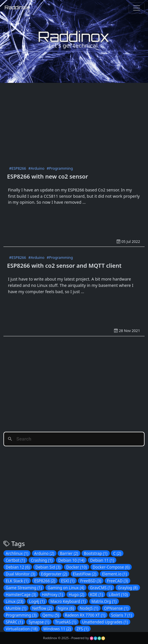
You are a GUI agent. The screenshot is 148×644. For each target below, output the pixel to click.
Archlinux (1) (17, 553)
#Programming (60, 168)
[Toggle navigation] (137, 8)
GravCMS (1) (101, 588)
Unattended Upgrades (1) (105, 622)
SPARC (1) (14, 622)
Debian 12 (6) (18, 567)
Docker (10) (76, 567)
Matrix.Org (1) (104, 601)
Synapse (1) (39, 622)
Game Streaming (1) (24, 588)
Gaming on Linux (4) (66, 588)
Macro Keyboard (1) (68, 601)
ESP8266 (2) (45, 581)
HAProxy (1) (52, 594)
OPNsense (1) (116, 608)
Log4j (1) (37, 601)
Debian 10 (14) (71, 560)
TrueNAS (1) (66, 622)
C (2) (117, 553)
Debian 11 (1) (102, 560)
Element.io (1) (114, 574)
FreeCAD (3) (117, 581)
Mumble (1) (16, 608)
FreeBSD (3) (91, 581)
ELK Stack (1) (17, 581)
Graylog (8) (128, 588)
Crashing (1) (42, 560)
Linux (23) (15, 601)
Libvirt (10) (118, 594)
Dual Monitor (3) (21, 574)
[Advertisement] (76, 123)
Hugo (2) (77, 594)
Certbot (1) (15, 560)
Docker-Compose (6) (111, 567)
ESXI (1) (68, 581)
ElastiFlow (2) (85, 574)
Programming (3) (21, 615)
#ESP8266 (18, 168)
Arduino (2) (44, 553)
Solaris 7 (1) (122, 615)
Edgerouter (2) (54, 574)
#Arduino (36, 168)
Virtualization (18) (22, 629)
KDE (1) (97, 594)
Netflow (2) (42, 608)
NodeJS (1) (89, 608)
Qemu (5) (51, 615)
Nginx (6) (66, 608)
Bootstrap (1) (96, 553)
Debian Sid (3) (48, 567)
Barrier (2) (69, 553)
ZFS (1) (83, 629)
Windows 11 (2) (57, 629)
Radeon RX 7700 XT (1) (85, 615)
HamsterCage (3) (21, 594)
